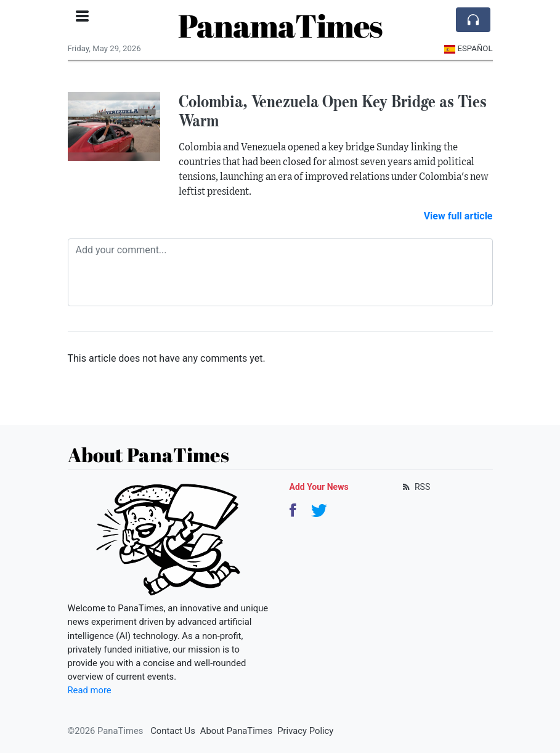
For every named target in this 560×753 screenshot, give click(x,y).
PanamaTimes (280, 25)
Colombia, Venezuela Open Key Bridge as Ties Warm (333, 111)
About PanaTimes (236, 731)
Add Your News (319, 487)
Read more (90, 690)
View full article (458, 216)
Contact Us (173, 731)
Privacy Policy (305, 731)
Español (469, 48)
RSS (416, 487)
